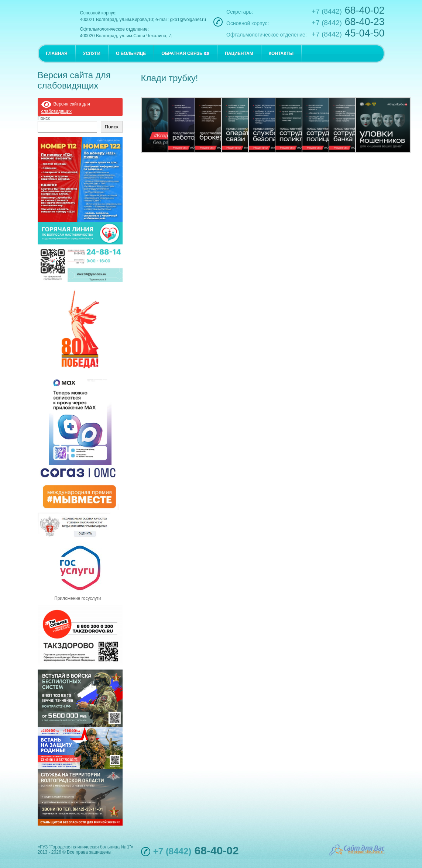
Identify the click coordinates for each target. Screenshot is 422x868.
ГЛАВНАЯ (57, 53)
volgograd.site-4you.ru (366, 852)
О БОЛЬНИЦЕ (131, 53)
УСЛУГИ (92, 53)
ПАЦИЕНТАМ (239, 53)
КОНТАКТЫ (281, 53)
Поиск (44, 118)
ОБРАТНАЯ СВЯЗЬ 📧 (185, 53)
